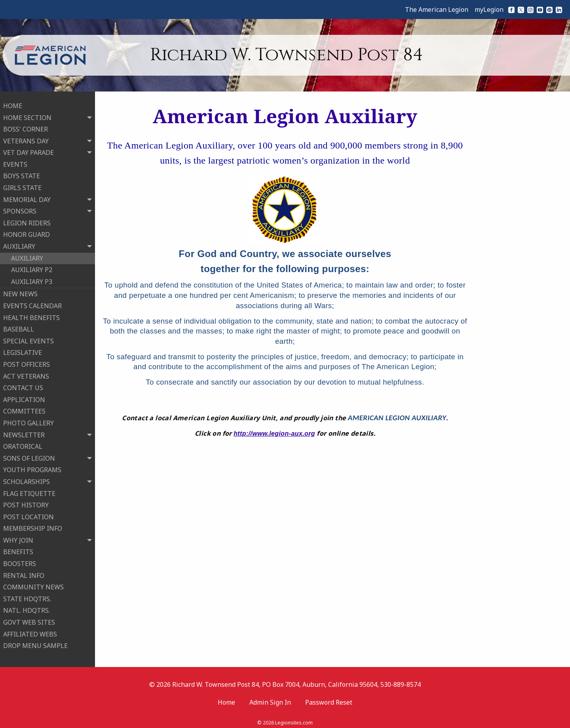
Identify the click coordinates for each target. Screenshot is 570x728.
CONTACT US (23, 385)
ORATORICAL (23, 444)
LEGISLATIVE (23, 350)
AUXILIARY (27, 256)
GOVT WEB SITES (29, 620)
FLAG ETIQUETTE (29, 491)
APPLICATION (24, 397)
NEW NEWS (20, 292)
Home (226, 698)
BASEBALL (19, 327)
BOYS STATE (22, 174)
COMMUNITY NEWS (33, 585)
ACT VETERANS (26, 374)
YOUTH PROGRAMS (32, 467)
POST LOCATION (28, 515)
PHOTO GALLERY (28, 421)
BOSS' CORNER (26, 127)
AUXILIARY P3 (32, 279)
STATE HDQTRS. (27, 597)
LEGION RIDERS (27, 221)
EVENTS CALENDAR (32, 303)
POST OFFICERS (27, 362)
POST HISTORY (26, 503)
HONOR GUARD (27, 233)
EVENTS (15, 162)
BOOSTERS (20, 561)
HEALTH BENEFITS (31, 315)
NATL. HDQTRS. (27, 608)
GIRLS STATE (22, 185)
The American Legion (437, 10)
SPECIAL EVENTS (28, 339)
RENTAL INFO (24, 573)
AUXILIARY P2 (32, 267)
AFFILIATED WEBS (30, 632)
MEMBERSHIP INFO (33, 526)
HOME (13, 103)
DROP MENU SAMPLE (35, 643)
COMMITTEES (24, 409)
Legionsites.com (294, 718)
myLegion (489, 10)
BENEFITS (18, 550)
